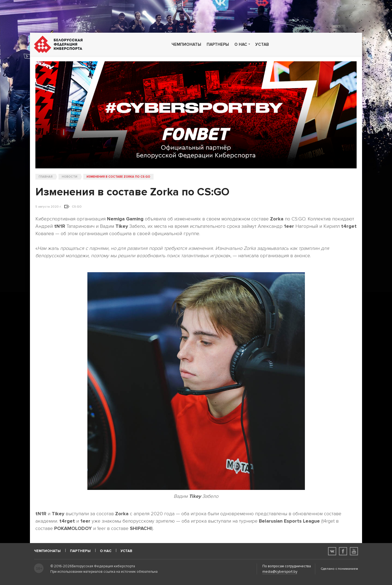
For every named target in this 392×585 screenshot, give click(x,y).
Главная (46, 177)
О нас (241, 45)
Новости (70, 177)
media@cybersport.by (280, 572)
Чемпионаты (186, 45)
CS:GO (77, 207)
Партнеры (218, 45)
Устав (262, 45)
